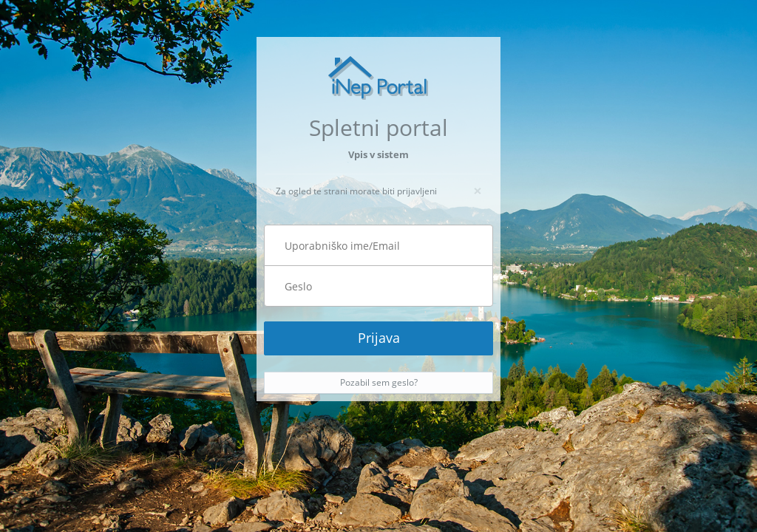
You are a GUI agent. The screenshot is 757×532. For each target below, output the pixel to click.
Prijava (379, 338)
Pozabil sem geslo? (379, 382)
